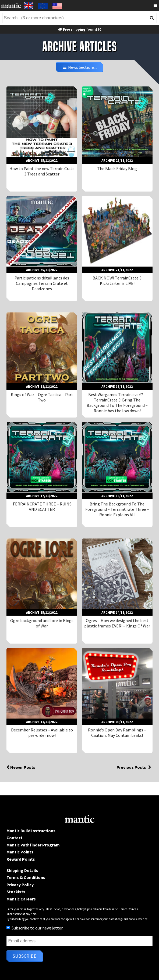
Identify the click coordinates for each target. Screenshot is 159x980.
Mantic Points (20, 852)
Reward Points (21, 859)
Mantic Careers (21, 899)
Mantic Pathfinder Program (33, 845)
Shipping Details (22, 870)
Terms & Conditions (26, 877)
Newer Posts (21, 767)
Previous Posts (135, 767)
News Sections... (80, 67)
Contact (15, 838)
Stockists (16, 892)
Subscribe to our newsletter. (35, 928)
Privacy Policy (20, 885)
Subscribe (24, 956)
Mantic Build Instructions (31, 831)
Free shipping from (79, 29)
